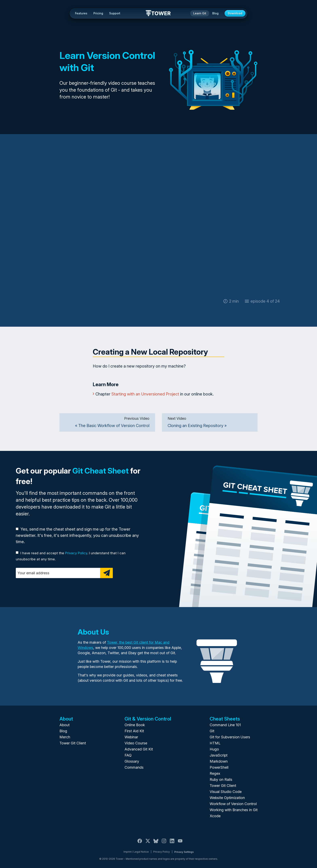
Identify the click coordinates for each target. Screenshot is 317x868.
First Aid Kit (134, 731)
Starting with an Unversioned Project (145, 394)
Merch (65, 737)
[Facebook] (140, 843)
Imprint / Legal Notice (136, 852)
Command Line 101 (225, 725)
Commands (134, 767)
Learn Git (200, 13)
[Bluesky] (156, 843)
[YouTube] (180, 843)
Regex (215, 773)
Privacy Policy (76, 553)
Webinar (131, 737)
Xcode (215, 816)
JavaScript (219, 755)
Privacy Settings (184, 852)
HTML (215, 743)
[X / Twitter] (148, 843)
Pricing (98, 13)
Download (235, 13)
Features (81, 13)
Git (212, 731)
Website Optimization (227, 798)
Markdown (219, 761)
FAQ (128, 755)
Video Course (136, 743)
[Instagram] (164, 843)
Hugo (214, 749)
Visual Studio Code (226, 792)
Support (115, 13)
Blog (215, 13)
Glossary (132, 761)
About (64, 725)
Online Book (135, 725)
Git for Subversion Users (230, 737)
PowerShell (219, 767)
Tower (158, 14)
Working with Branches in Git (234, 810)
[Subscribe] (106, 573)
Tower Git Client (73, 743)
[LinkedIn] (172, 843)
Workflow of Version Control (233, 804)
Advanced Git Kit (139, 749)
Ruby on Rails (221, 780)
